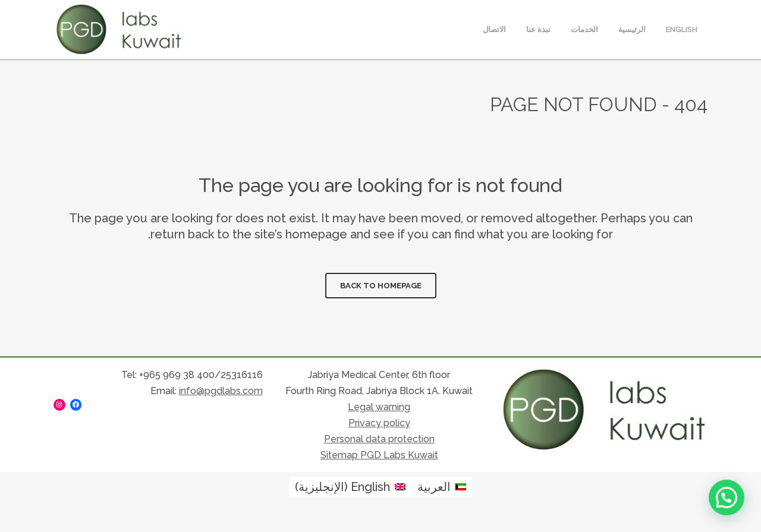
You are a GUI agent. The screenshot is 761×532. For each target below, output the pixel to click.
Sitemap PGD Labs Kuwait (379, 455)
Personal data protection (379, 439)
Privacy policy (379, 423)
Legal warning (379, 407)
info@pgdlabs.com (221, 391)
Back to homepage (381, 286)
